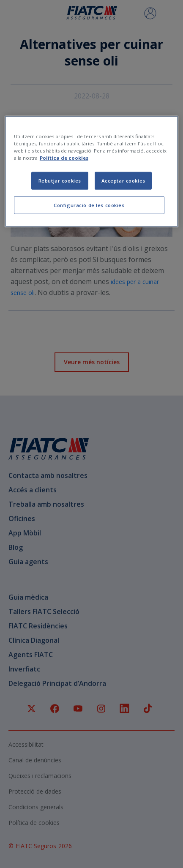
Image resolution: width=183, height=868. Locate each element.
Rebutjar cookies (60, 181)
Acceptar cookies (123, 181)
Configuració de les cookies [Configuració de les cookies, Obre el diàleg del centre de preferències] (89, 205)
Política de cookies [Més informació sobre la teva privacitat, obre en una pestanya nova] (64, 158)
